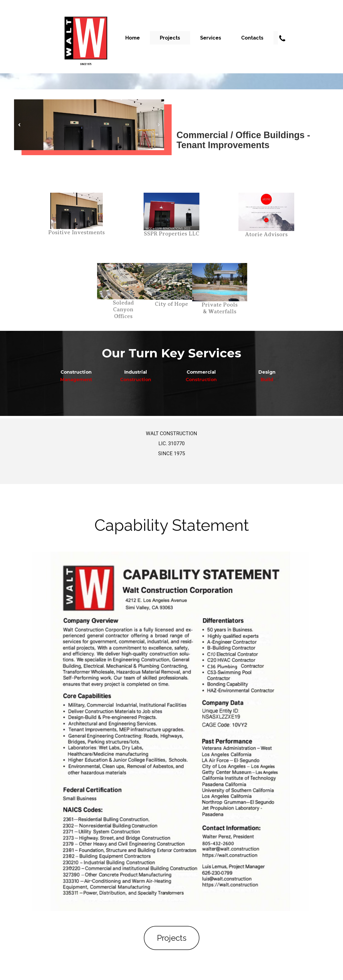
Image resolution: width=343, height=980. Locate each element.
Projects (170, 38)
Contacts (252, 38)
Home (133, 38)
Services (211, 38)
